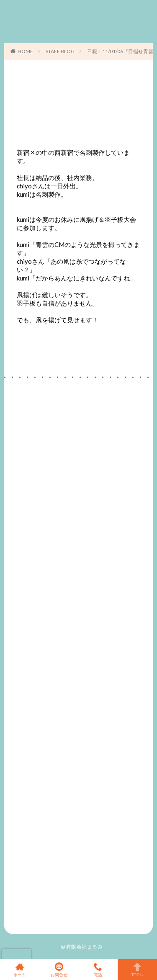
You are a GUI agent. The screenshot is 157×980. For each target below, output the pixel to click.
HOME (25, 51)
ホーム (20, 970)
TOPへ (137, 970)
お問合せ (59, 970)
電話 (98, 970)
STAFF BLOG (60, 51)
